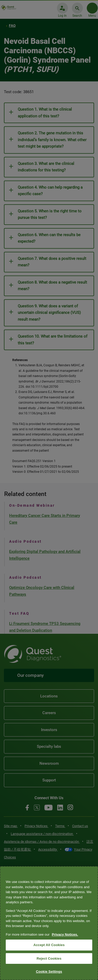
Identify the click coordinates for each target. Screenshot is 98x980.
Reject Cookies (49, 958)
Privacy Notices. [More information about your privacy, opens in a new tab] (65, 934)
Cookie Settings (49, 972)
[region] (49, 923)
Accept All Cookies (49, 945)
